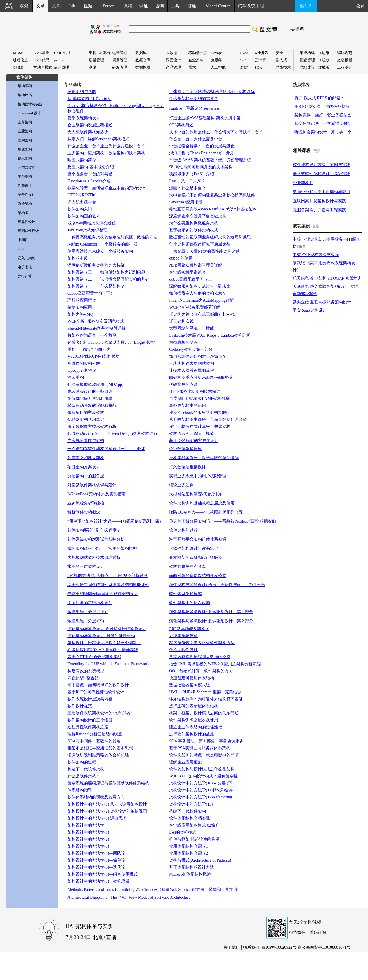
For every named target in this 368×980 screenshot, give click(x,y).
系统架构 (25, 204)
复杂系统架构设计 (84, 118)
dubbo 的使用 (181, 258)
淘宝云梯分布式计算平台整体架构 (200, 427)
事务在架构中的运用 (188, 406)
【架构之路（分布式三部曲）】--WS (202, 314)
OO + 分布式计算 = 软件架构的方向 (201, 671)
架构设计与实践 (30, 104)
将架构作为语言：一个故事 (92, 335)
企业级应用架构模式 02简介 (194, 825)
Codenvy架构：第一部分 (191, 349)
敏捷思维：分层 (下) (86, 621)
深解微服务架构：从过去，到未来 (200, 286)
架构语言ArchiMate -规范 (191, 434)
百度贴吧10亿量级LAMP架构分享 (199, 399)
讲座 (192, 6)
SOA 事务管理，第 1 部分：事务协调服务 (206, 741)
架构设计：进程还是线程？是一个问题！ (104, 643)
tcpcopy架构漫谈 (82, 370)
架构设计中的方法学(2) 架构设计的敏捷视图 (107, 811)
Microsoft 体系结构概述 (190, 874)
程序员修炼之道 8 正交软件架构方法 (202, 643)
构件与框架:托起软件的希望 (194, 839)
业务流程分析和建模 (86, 503)
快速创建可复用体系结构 (192, 678)
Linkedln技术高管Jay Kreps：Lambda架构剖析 (210, 335)
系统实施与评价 (183, 636)
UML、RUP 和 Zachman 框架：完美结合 (205, 692)
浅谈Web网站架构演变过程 (92, 223)
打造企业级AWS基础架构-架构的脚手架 (205, 118)
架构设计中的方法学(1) (88, 832)
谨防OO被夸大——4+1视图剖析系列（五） (208, 512)
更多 (317, 151)
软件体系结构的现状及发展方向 (96, 797)
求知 (24, 6)
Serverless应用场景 (186, 202)
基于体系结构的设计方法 (192, 867)
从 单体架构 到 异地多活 (90, 99)
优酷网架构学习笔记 (86, 420)
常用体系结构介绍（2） (191, 853)
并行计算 (25, 276)
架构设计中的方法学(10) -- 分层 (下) (201, 783)
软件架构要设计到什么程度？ (94, 530)
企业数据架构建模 (185, 449)
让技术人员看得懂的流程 (192, 370)
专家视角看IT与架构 (86, 441)
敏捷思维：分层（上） (88, 612)
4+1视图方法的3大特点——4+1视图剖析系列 (108, 576)
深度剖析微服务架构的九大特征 (96, 265)
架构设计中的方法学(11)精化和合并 (201, 790)
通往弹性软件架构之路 (88, 727)
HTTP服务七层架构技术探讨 (195, 392)
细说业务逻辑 (181, 485)
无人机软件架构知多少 (88, 132)
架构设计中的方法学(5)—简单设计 (98, 860)
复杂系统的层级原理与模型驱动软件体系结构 (108, 783)
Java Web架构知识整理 (87, 230)
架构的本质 (78, 258)
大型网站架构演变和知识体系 (196, 494)
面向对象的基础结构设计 (90, 603)
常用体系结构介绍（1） (191, 846)
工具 (175, 6)
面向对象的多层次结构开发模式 (198, 576)
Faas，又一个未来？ (187, 181)
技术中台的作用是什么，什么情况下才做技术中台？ (216, 132)
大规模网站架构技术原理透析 (94, 558)
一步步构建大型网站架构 (192, 363)
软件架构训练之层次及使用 (194, 720)
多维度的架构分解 (84, 363)
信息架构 (25, 158)
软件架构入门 (80, 209)
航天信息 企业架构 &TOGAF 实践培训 (327, 278)
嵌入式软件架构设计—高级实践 (322, 174)
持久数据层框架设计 (188, 467)
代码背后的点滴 (183, 384)
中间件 (23, 240)
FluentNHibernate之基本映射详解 (97, 328)
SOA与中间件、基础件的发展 (94, 741)
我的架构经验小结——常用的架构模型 (102, 548)
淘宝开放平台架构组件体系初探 (198, 539)
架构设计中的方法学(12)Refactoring (201, 797)
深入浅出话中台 (82, 202)
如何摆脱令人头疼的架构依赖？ (198, 293)
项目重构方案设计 (84, 467)
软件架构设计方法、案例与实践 (322, 165)
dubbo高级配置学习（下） (91, 293)
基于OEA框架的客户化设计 (194, 441)
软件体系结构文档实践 (190, 818)
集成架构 (25, 149)
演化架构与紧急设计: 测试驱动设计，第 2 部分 (211, 621)
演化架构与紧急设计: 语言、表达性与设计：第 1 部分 (217, 585)
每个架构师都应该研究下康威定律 (200, 244)
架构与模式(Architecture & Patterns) (200, 860)
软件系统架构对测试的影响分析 (96, 539)
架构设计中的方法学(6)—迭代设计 (98, 867)
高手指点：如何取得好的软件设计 (98, 685)
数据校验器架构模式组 (190, 685)
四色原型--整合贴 (83, 678)
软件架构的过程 (183, 530)
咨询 (159, 6)
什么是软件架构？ (84, 776)
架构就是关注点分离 (188, 567)
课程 (128, 6)
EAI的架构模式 (183, 832)
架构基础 (25, 86)
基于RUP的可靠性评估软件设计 (96, 692)
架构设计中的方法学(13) (191, 804)
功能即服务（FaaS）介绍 (192, 174)
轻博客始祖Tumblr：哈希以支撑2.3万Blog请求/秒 (111, 342)
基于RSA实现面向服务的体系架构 (200, 748)
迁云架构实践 (181, 321)
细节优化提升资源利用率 (90, 399)
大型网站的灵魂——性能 (192, 328)
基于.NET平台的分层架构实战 (94, 657)
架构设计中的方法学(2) (88, 839)
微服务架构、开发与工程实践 (320, 210)
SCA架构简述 (181, 125)
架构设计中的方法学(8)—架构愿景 (98, 881)
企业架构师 (303, 183)
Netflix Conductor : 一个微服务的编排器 (102, 244)
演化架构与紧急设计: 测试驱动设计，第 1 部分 (211, 612)
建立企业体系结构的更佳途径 (196, 727)
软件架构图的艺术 (84, 216)
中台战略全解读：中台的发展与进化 (202, 146)
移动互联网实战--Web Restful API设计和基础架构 (213, 209)
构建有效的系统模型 (86, 671)
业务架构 (25, 122)
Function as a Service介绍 (89, 181)
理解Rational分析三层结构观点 (95, 734)
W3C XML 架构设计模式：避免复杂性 (203, 776)
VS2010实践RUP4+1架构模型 (94, 356)
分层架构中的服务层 (86, 476)
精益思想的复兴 (183, 342)
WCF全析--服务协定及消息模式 (96, 321)
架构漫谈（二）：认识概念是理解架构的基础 (108, 279)
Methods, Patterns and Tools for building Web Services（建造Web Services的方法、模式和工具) (149, 890)
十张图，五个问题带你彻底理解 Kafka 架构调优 (212, 92)
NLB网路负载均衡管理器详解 (196, 265)
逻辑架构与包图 (82, 92)
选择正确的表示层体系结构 (194, 706)
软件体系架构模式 (185, 594)
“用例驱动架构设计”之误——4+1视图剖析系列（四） (115, 521)
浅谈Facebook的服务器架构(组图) (199, 413)
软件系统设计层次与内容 (90, 699)
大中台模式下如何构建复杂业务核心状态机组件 (212, 195)
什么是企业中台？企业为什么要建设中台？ (106, 146)
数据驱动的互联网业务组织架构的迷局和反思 (210, 237)
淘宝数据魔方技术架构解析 (92, 427)
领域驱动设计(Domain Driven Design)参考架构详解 (112, 434)
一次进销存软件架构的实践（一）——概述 (106, 449)
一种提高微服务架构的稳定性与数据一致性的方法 (112, 237)
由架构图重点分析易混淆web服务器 (201, 377)
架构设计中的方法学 (86, 825)
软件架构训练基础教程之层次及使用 (202, 503)
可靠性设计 (27, 222)
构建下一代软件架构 (86, 769)
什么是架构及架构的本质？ (194, 99)
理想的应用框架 (82, 300)
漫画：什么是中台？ (188, 188)
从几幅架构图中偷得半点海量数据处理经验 (208, 420)
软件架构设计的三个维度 (90, 720)
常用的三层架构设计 (86, 567)
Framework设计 (29, 113)
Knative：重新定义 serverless (194, 108)
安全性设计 (27, 195)
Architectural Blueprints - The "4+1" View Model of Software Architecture (129, 897)
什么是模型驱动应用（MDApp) (95, 384)
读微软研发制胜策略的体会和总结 (98, 755)
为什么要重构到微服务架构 (194, 223)
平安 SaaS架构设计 (310, 310)
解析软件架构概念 (84, 512)
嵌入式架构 (27, 258)
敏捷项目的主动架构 (86, 413)
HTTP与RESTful (82, 195)
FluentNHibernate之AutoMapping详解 (202, 300)
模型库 (306, 6)
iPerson (108, 6)
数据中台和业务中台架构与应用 (322, 192)
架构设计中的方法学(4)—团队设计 (98, 853)
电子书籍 (25, 267)
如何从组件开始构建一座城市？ (198, 356)
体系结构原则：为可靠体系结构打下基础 (206, 699)
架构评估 (25, 95)
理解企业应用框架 (185, 762)
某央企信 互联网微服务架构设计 (322, 302)
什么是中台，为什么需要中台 (196, 139)
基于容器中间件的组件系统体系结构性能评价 (108, 585)
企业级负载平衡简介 (188, 272)
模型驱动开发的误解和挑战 (92, 406)
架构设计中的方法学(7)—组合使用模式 (103, 874)
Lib (72, 6)
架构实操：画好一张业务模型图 (323, 115)
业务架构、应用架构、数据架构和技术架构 (106, 153)
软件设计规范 (80, 706)
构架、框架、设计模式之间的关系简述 (204, 713)
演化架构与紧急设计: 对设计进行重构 (101, 636)
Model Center (218, 6)
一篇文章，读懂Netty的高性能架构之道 (204, 251)
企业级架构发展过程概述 (90, 125)
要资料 (297, 29)
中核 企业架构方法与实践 (316, 255)
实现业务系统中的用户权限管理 (198, 476)
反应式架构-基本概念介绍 (91, 167)
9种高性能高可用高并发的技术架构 (201, 167)
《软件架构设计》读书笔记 (194, 548)
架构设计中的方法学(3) (88, 846)
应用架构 (25, 140)
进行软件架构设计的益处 (192, 734)
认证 (144, 6)
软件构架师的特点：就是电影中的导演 (204, 755)
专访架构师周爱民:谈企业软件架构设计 (103, 594)
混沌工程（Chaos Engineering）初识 (201, 153)
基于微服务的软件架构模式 (194, 230)
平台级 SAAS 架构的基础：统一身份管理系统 (210, 160)
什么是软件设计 (183, 650)
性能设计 (25, 186)
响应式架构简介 (82, 160)
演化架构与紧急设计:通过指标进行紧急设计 (107, 629)
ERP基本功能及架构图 (189, 629)
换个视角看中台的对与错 (90, 174)
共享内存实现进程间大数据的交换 (200, 657)
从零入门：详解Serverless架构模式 (98, 139)
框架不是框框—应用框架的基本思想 (100, 748)
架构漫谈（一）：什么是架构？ (96, 286)
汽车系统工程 (251, 6)
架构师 (23, 213)
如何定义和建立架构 (86, 458)
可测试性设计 (28, 231)
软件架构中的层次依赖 (190, 603)
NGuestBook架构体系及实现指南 (97, 494)
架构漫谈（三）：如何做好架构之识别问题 (106, 272)
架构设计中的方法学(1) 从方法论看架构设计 (107, 804)
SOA (21, 249)
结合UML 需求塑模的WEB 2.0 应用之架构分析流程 (215, 664)
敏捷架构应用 (80, 307)
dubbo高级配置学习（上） (193, 279)
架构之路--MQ (80, 314)
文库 (56, 6)
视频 (88, 6)
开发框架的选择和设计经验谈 (196, 558)
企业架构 (25, 131)
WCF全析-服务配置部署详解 (195, 307)
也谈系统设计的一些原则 (90, 392)
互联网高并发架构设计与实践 (320, 201)
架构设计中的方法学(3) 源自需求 (97, 818)
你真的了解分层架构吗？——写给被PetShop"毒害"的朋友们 (223, 521)
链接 (234, 890)
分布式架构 (27, 167)
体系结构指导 (80, 790)
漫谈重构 (76, 377)
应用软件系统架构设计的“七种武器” (100, 713)
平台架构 (25, 177)
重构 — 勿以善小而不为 (89, 349)
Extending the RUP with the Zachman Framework (109, 664)
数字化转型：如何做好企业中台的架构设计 (106, 188)
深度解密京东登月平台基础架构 (198, 216)
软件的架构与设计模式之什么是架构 (202, 769)
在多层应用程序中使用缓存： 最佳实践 (103, 650)
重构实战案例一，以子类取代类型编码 (204, 458)
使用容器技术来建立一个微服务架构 (100, 251)
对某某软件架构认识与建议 (92, 485)
